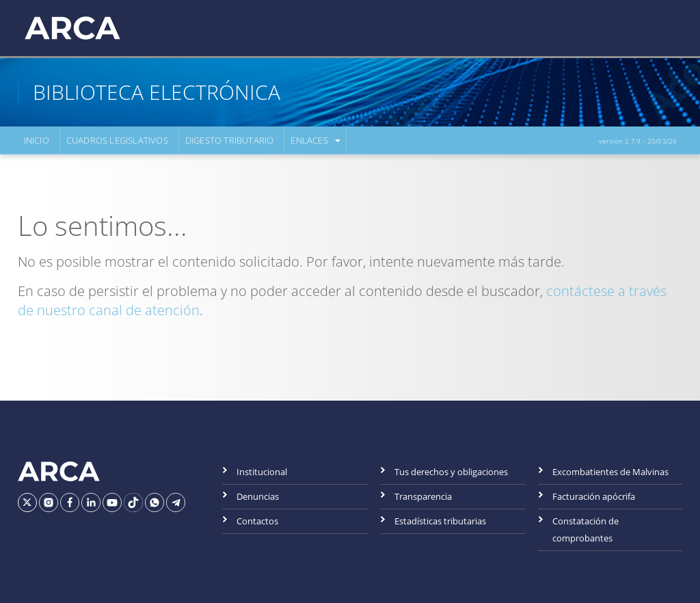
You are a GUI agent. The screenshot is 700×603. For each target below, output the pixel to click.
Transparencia (423, 496)
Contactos (257, 521)
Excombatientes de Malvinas (610, 472)
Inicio (37, 140)
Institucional (262, 472)
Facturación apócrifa (594, 496)
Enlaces (309, 140)
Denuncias (258, 496)
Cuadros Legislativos (117, 140)
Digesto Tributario (230, 140)
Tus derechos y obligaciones (451, 472)
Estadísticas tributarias (440, 521)
